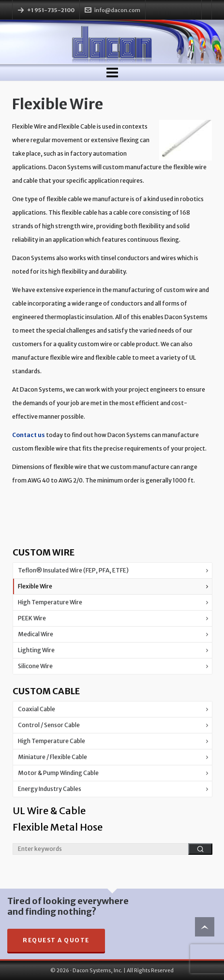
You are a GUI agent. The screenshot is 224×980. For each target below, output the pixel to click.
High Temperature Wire (50, 602)
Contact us (29, 435)
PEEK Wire (32, 618)
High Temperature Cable (52, 741)
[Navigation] (112, 73)
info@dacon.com (112, 10)
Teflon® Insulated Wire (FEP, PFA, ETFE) (73, 570)
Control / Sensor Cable (49, 725)
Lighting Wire (36, 650)
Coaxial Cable (37, 709)
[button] (200, 849)
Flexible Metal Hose (58, 827)
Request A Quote (56, 940)
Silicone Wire (35, 666)
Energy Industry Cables (50, 789)
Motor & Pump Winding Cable (58, 773)
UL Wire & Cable (49, 811)
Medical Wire (36, 634)
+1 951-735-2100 (51, 10)
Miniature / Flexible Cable (52, 757)
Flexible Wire (35, 586)
